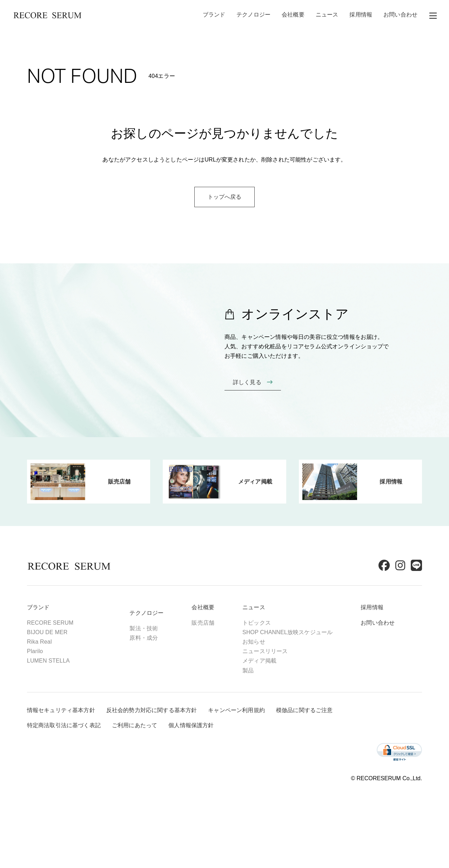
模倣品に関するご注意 (313, 742)
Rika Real (48, 670)
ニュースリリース (273, 680)
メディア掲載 (267, 689)
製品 (256, 699)
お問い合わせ (400, 16)
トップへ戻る (225, 236)
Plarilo (43, 680)
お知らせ (262, 670)
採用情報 (361, 16)
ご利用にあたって (143, 758)
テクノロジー (253, 16)
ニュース (327, 16)
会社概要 (293, 16)
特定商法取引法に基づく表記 (72, 758)
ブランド (214, 16)
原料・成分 (152, 666)
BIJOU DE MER (55, 661)
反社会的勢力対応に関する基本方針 (160, 742)
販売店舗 (211, 651)
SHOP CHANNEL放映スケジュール (296, 661)
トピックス (265, 651)
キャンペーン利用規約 (244, 742)
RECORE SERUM (58, 651)
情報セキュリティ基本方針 (69, 742)
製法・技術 (152, 657)
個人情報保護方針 (199, 758)
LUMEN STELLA (56, 689)
